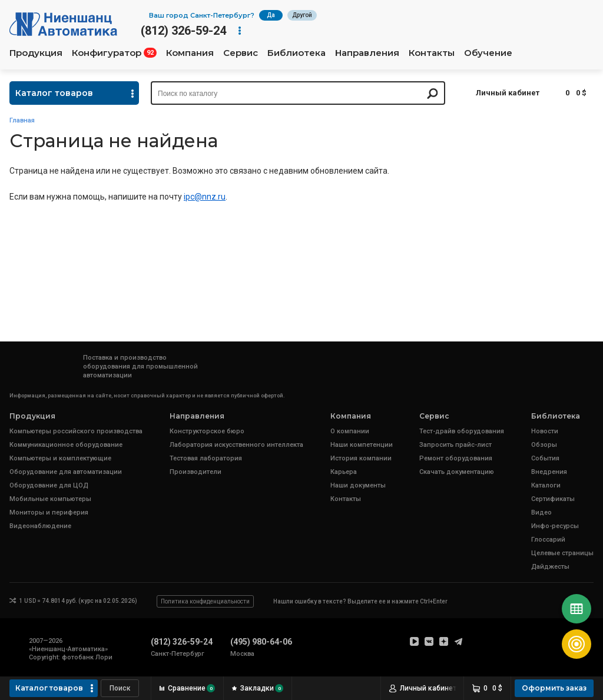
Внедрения (549, 472)
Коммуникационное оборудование (66, 445)
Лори (104, 657)
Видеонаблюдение (40, 526)
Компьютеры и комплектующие (60, 458)
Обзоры (544, 445)
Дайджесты (550, 567)
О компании (350, 431)
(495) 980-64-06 (261, 642)
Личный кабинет (508, 93)
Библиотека (296, 53)
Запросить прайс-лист (455, 445)
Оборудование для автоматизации (66, 472)
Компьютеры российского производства (76, 431)
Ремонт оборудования (456, 458)
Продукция (36, 53)
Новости (545, 431)
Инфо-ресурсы (555, 526)
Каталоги (546, 485)
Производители (196, 472)
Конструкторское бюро (207, 431)
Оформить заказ (554, 688)
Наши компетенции (362, 445)
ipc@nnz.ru (205, 197)
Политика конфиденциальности (205, 601)
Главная (22, 120)
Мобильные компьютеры (50, 499)
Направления (367, 53)
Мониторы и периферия (49, 512)
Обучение (488, 53)
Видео (541, 512)
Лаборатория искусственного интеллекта (236, 445)
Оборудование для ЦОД (49, 485)
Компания (190, 53)
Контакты (432, 53)
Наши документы (358, 485)
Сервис (241, 53)
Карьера (344, 472)
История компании (361, 458)
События (545, 458)
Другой (302, 15)
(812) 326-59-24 (183, 31)
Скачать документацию (457, 472)
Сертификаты (553, 499)
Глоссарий (548, 540)
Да (271, 15)
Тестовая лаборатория (206, 458)
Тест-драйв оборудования (462, 431)
